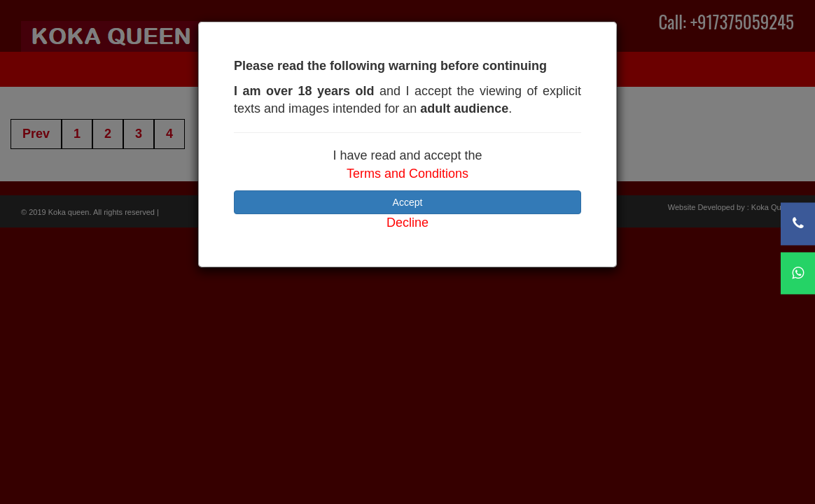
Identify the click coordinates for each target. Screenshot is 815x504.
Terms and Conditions (407, 174)
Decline (407, 223)
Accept (408, 202)
